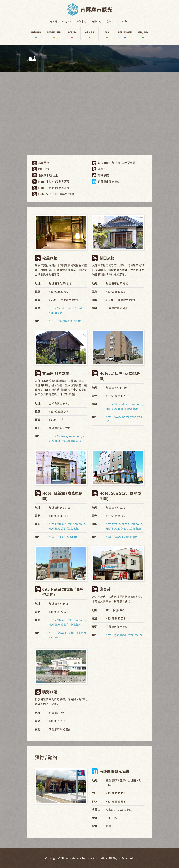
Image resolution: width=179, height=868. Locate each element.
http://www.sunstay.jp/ (122, 536)
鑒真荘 (102, 169)
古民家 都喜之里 (48, 175)
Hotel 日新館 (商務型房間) (54, 188)
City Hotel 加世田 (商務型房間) (117, 163)
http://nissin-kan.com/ (64, 536)
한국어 (110, 21)
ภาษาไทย (124, 21)
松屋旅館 (44, 163)
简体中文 (81, 21)
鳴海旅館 (103, 175)
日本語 (54, 21)
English (67, 21)
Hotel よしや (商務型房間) (54, 181)
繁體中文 (96, 21)
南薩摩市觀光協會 (109, 181)
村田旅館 (44, 169)
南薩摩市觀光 (97, 9)
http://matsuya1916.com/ (66, 320)
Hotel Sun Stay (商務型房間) (56, 194)
